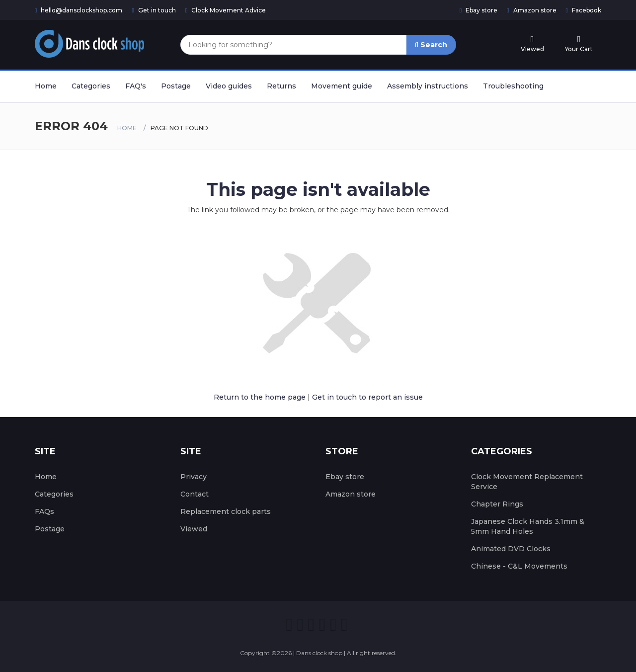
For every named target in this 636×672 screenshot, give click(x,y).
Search (431, 45)
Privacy (194, 477)
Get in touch (154, 10)
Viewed (194, 529)
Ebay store (478, 10)
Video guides (229, 86)
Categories (91, 86)
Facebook (584, 10)
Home (46, 86)
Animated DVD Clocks (511, 549)
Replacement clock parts (226, 511)
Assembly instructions (428, 86)
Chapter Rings (497, 504)
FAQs (44, 511)
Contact (195, 494)
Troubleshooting (513, 86)
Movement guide (342, 86)
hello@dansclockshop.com (79, 10)
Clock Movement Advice (226, 10)
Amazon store (531, 10)
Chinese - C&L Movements (519, 566)
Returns (281, 86)
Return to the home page (260, 397)
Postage (176, 86)
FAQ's (136, 86)
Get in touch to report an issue (367, 397)
